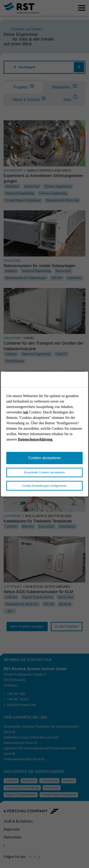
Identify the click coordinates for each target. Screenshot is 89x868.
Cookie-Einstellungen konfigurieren (44, 486)
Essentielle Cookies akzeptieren (44, 472)
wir (26, 412)
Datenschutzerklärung (35, 439)
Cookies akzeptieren (45, 458)
